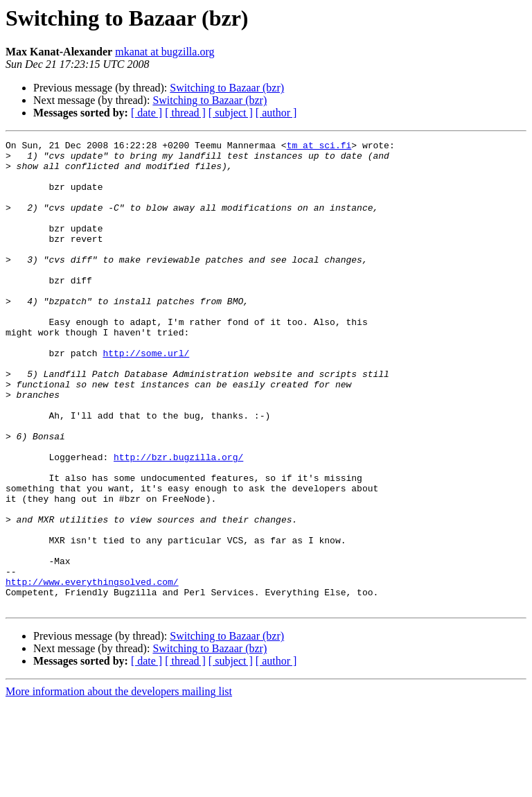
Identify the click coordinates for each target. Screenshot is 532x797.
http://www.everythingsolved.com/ (92, 671)
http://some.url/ (146, 396)
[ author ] (276, 113)
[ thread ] (185, 113)
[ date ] (147, 113)
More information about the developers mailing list (119, 785)
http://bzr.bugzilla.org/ (178, 521)
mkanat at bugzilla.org (165, 52)
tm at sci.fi (319, 147)
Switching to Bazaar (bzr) (227, 88)
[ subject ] (231, 113)
